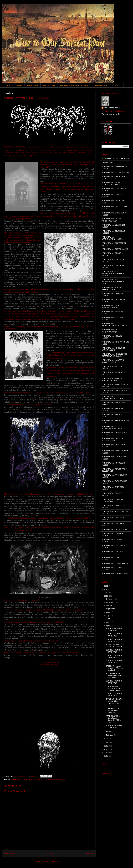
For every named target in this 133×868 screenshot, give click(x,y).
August (109, 612)
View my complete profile (111, 114)
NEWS (19, 85)
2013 (106, 756)
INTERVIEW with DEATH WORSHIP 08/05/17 (111, 220)
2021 (106, 586)
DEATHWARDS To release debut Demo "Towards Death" (114, 688)
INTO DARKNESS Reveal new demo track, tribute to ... (114, 676)
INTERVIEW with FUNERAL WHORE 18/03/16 (112, 289)
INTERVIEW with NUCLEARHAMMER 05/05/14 (113, 428)
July (108, 616)
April (108, 626)
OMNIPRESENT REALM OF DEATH (74, 85)
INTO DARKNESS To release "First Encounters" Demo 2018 (114, 702)
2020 (106, 589)
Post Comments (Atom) (54, 861)
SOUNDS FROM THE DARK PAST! (115, 158)
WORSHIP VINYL (101, 85)
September (111, 609)
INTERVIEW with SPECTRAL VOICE (114, 646)
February (110, 735)
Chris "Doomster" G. (112, 108)
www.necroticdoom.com (49, 665)
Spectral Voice (61, 780)
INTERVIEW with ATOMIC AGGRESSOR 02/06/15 (111, 184)
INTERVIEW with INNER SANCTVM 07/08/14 (111, 331)
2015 (106, 749)
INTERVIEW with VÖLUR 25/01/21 (115, 564)
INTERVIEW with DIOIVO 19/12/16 (115, 249)
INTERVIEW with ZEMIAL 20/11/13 (115, 574)
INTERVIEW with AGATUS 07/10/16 (115, 173)
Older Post (89, 854)
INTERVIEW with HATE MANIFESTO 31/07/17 (110, 307)
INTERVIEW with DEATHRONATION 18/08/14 (112, 238)
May (108, 622)
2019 (106, 593)
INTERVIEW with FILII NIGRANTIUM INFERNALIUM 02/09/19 (113, 273)
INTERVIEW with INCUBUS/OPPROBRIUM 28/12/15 (115, 325)
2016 (106, 746)
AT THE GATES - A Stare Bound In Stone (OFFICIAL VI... (113, 719)
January (109, 738)
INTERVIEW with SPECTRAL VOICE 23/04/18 (28, 780)
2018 (106, 596)
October (109, 606)
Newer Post (9, 854)
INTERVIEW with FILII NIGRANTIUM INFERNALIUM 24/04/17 (113, 281)
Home (49, 854)
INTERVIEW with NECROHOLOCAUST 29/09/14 (113, 397)
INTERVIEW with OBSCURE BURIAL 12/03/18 (112, 440)
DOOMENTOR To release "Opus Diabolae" (113, 711)
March (109, 732)
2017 (106, 743)
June (108, 619)
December (110, 599)
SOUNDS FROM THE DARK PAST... (114, 629)
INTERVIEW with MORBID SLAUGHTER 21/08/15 (112, 379)
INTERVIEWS (33, 85)
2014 (106, 752)
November (110, 602)
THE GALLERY (49, 85)
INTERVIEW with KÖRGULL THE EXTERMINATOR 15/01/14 (114, 355)
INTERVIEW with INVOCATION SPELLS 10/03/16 (113, 349)
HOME (9, 85)
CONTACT (117, 85)
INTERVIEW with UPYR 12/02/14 (114, 530)
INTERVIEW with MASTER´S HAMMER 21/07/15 (113, 361)
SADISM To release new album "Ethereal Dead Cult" (115, 668)
